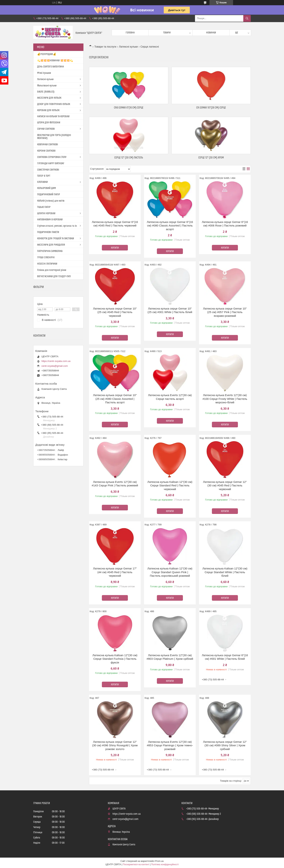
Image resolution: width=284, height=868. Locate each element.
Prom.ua (159, 861)
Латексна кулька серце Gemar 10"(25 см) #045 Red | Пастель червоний (115, 312)
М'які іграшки (44, 73)
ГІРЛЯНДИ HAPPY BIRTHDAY (51, 163)
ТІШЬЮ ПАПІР (44, 207)
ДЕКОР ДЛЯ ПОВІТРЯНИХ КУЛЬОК (54, 104)
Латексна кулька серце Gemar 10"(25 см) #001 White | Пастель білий (170, 310)
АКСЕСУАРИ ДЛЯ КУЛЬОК (49, 98)
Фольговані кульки (47, 86)
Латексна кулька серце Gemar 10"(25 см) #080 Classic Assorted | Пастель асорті (115, 399)
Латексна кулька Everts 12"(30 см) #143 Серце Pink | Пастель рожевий (115, 484)
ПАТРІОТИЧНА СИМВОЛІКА (50, 251)
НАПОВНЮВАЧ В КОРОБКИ (50, 220)
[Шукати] (247, 18)
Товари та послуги (105, 47)
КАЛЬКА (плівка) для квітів (51, 201)
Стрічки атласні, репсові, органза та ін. (57, 226)
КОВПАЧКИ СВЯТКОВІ (48, 145)
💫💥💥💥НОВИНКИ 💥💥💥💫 (55, 61)
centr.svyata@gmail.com (55, 366)
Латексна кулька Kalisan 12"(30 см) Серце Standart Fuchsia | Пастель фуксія (115, 659)
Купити (115, 248)
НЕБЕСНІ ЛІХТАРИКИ (47, 264)
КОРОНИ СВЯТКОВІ (46, 151)
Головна (130, 33)
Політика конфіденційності (165, 864)
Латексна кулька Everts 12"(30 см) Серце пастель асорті (170, 397)
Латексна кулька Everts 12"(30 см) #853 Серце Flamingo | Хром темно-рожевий (170, 745)
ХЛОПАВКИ (42, 182)
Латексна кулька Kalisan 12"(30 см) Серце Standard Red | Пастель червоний (170, 485)
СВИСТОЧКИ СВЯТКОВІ (48, 170)
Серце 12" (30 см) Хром (211, 158)
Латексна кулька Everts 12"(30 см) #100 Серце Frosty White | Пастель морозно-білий (225, 399)
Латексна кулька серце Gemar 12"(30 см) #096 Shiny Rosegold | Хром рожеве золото (115, 745)
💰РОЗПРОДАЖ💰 (47, 54)
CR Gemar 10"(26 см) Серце (211, 108)
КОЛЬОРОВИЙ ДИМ (46, 188)
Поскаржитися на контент (136, 864)
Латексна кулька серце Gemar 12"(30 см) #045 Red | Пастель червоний (225, 485)
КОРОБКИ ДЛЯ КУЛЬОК (48, 110)
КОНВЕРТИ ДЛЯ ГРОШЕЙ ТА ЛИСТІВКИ (56, 239)
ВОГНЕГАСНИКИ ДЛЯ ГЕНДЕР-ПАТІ (54, 276)
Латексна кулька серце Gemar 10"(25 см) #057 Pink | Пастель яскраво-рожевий (225, 312)
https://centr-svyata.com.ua (56, 361)
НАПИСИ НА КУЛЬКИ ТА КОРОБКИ (53, 116)
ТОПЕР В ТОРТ (44, 176)
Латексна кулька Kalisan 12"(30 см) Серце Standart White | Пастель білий (225, 572)
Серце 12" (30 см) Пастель (129, 158)
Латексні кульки (128, 47)
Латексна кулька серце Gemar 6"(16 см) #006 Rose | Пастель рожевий (225, 224)
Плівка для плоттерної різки (52, 270)
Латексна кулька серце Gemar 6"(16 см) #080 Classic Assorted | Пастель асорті (170, 226)
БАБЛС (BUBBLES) (46, 92)
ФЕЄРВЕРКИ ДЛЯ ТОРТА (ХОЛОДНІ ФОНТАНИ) (54, 137)
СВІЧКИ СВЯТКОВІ (46, 129)
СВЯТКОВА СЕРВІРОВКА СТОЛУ (52, 157)
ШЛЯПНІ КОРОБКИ (46, 213)
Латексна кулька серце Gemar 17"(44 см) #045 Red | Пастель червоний (115, 572)
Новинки (211, 33)
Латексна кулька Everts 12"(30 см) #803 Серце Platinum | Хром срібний (170, 657)
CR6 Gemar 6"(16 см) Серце (129, 108)
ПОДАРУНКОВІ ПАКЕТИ (48, 232)
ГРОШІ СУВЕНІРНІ (46, 258)
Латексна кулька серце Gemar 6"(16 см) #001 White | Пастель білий (225, 657)
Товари (167, 33)
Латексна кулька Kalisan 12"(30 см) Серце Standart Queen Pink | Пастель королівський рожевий (170, 572)
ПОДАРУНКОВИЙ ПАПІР (49, 195)
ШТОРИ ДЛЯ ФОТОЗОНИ (49, 123)
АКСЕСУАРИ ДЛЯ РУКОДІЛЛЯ (51, 245)
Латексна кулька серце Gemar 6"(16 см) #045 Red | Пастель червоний (115, 224)
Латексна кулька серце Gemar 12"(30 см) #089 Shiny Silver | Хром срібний (225, 745)
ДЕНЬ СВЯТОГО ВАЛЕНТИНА (50, 67)
